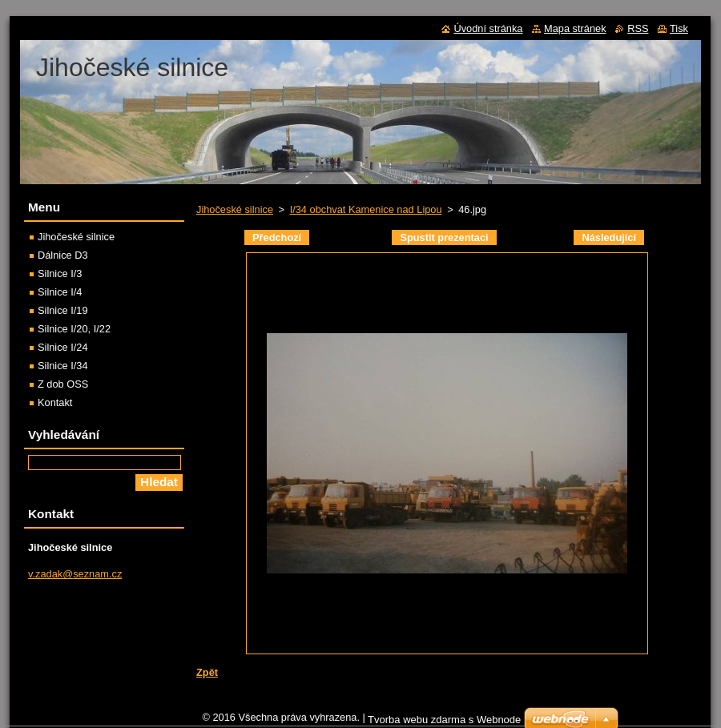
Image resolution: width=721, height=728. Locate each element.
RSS (638, 28)
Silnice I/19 (63, 310)
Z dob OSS (63, 384)
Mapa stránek (575, 28)
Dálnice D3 (63, 255)
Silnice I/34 (63, 366)
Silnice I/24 (63, 347)
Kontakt (55, 402)
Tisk (679, 28)
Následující (609, 237)
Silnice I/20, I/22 (74, 329)
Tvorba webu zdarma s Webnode (444, 720)
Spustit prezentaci (444, 237)
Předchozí (277, 237)
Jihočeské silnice (235, 209)
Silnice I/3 (60, 274)
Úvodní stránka (488, 28)
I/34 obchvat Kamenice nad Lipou (366, 209)
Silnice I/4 (60, 292)
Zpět (207, 672)
